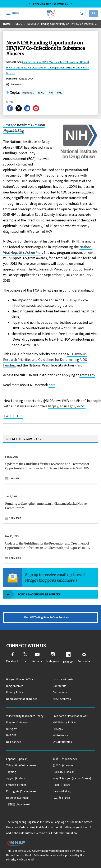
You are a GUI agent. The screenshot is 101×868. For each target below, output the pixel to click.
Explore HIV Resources (51, 4)
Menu (13, 13)
